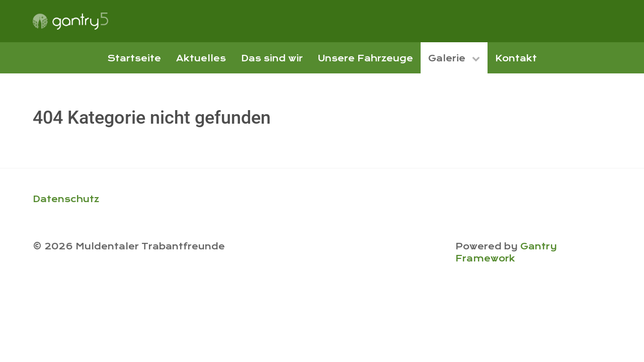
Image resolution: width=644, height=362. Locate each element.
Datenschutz (66, 199)
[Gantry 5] (70, 21)
